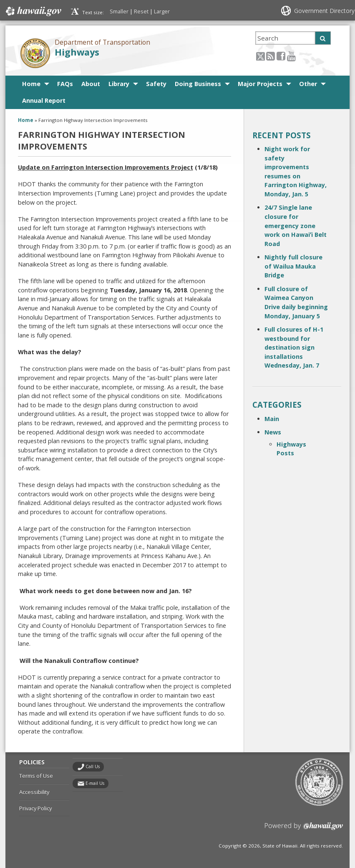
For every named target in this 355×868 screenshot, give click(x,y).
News (273, 432)
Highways (77, 52)
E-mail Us (95, 783)
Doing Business (198, 84)
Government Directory (324, 11)
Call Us (93, 766)
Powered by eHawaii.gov (304, 829)
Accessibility (34, 792)
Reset (141, 11)
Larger (162, 11)
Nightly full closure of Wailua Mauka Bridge (293, 266)
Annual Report (44, 100)
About (91, 84)
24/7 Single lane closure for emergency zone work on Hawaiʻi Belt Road (296, 225)
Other (308, 84)
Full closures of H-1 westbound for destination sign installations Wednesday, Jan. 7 (294, 347)
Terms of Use (36, 776)
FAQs (65, 84)
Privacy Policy (35, 808)
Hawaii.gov (33, 11)
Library (119, 84)
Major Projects (260, 84)
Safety (156, 84)
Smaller (119, 11)
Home (31, 84)
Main (272, 419)
